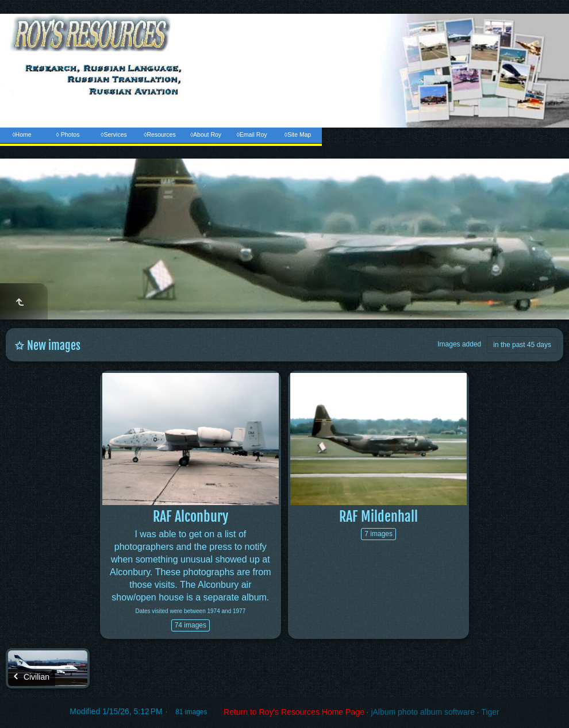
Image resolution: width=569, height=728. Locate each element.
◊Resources (159, 134)
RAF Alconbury (191, 517)
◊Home (22, 134)
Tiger (490, 712)
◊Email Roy (251, 134)
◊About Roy (206, 134)
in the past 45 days (522, 345)
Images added (459, 344)
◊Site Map (298, 134)
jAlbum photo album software (423, 712)
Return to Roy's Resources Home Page (294, 712)
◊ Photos (68, 134)
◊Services (114, 134)
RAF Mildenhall (378, 517)
